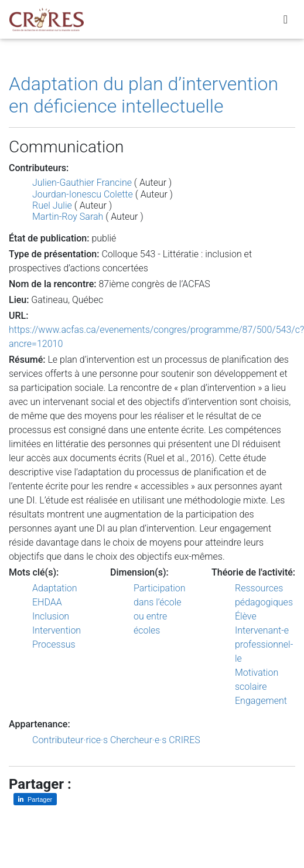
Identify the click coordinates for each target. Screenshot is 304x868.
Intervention (57, 630)
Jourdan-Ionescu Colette (83, 194)
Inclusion (51, 616)
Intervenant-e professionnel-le (264, 644)
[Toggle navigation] (286, 19)
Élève (246, 616)
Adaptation (55, 588)
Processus (54, 644)
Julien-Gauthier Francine (82, 183)
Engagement (261, 701)
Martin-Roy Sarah (68, 217)
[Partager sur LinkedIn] (35, 799)
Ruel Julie (52, 205)
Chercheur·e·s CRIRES (155, 740)
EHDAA (47, 602)
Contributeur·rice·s (70, 740)
